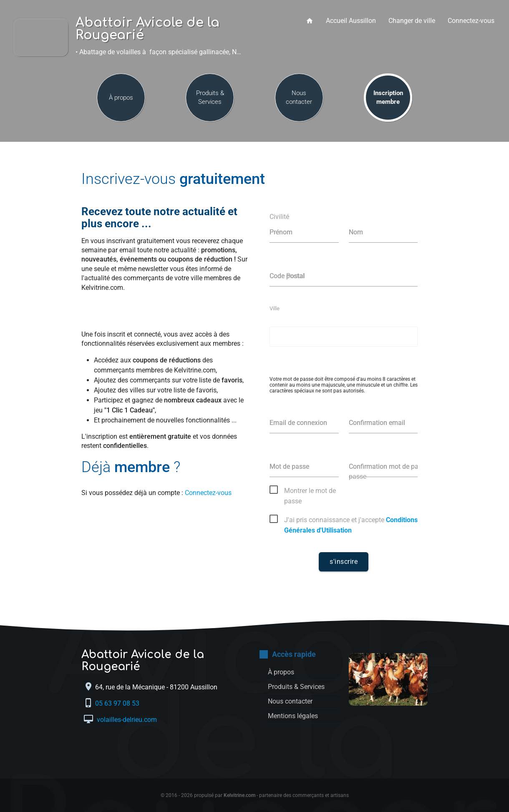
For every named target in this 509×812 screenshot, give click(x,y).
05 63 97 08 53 (118, 703)
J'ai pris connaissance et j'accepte (351, 520)
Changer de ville (412, 21)
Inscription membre (388, 97)
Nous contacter (299, 97)
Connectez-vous (471, 21)
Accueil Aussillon (351, 21)
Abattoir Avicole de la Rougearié (147, 29)
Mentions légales (293, 716)
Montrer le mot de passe (310, 491)
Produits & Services (210, 97)
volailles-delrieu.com (126, 720)
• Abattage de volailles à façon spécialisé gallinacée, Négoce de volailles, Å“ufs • (162, 52)
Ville (275, 308)
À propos (121, 98)
